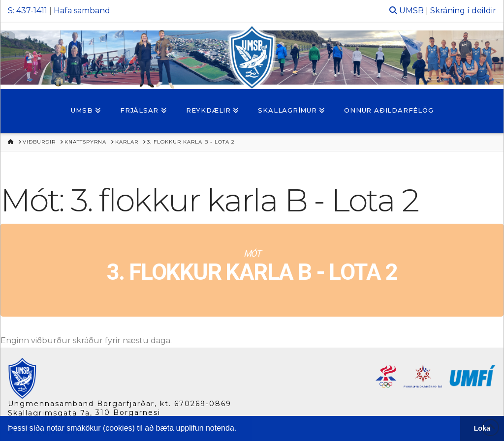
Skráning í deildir (463, 11)
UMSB (411, 11)
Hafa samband (82, 11)
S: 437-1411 (28, 11)
